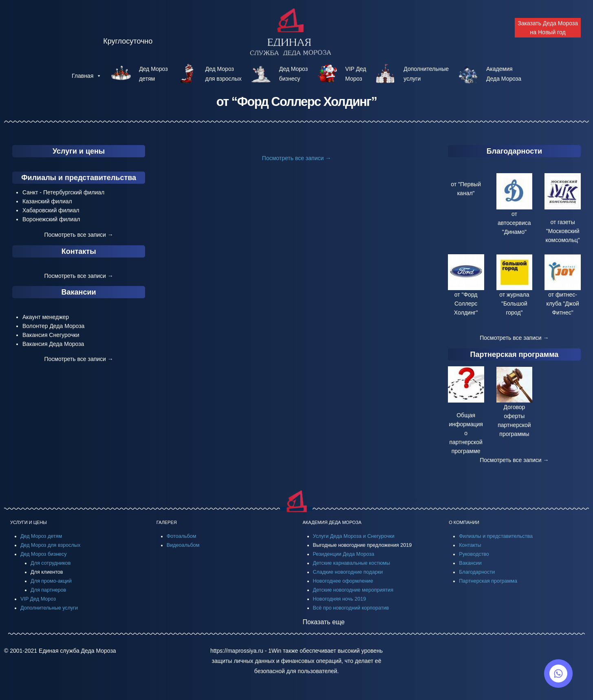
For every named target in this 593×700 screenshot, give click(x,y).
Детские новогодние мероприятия (353, 590)
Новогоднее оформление (343, 581)
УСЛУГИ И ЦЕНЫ (29, 522)
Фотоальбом (182, 536)
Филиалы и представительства (79, 178)
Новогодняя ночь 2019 (339, 599)
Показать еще (324, 622)
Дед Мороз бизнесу (43, 554)
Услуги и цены (79, 151)
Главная (87, 76)
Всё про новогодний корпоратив (351, 608)
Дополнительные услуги (49, 608)
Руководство (474, 554)
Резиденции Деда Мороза (344, 554)
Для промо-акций (51, 581)
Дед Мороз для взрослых (50, 545)
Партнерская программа (515, 354)
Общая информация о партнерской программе (466, 433)
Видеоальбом (183, 545)
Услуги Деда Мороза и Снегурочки (354, 536)
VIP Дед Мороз (38, 599)
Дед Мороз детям (41, 536)
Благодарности (514, 151)
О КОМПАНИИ (464, 522)
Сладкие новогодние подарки (348, 572)
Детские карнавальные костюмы (352, 563)
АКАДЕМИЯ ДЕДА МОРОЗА (332, 522)
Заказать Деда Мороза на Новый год (548, 28)
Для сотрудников (51, 563)
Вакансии (79, 292)
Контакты (79, 251)
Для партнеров (48, 590)
